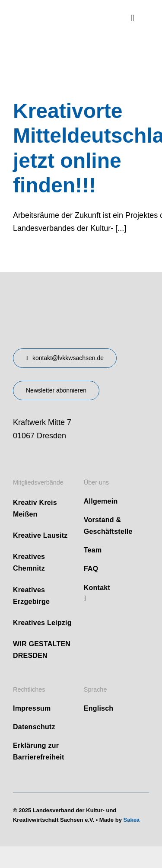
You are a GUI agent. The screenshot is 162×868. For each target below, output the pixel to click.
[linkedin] (85, 598)
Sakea (132, 820)
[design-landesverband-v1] (64, 297)
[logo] (57, 13)
